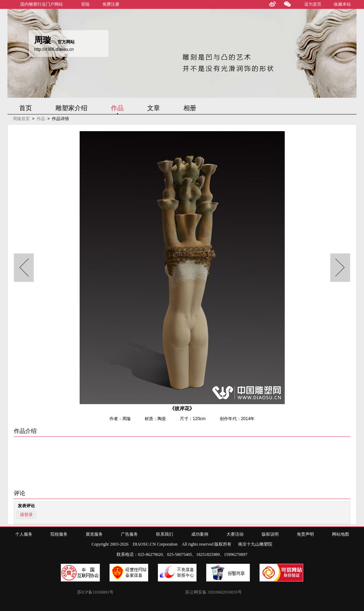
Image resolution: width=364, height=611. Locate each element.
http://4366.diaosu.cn (54, 49)
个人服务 (24, 534)
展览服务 (94, 534)
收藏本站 (342, 4)
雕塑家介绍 (71, 108)
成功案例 (200, 534)
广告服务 (129, 534)
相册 (190, 108)
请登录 (26, 515)
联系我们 (165, 534)
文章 (154, 108)
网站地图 (341, 534)
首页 (26, 108)
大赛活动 (235, 534)
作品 (117, 108)
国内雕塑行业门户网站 (42, 4)
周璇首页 (21, 119)
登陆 (85, 4)
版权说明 (270, 534)
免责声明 (305, 534)
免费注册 (111, 4)
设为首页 (313, 4)
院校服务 (59, 534)
